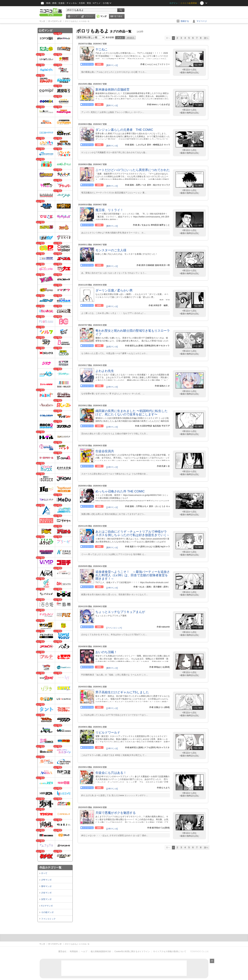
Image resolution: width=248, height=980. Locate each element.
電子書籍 (118, 16)
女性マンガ (46, 899)
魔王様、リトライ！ (109, 210)
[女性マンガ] (112, 347)
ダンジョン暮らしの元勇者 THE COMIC (124, 130)
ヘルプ (84, 951)
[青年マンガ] (112, 65)
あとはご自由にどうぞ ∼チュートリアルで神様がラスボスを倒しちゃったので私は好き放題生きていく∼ (132, 533)
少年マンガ (46, 880)
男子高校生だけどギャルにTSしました (122, 692)
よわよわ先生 (105, 371)
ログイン (174, 3)
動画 (48, 3)
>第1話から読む (189, 70)
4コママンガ (47, 906)
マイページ (202, 21)
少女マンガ (46, 893)
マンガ (103, 16)
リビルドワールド (108, 733)
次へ (206, 38)
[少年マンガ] (112, 306)
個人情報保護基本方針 (101, 951)
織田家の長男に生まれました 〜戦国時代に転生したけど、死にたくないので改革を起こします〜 (131, 413)
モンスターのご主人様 (111, 250)
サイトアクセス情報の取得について (170, 951)
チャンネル (72, 3)
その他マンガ (47, 912)
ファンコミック (48, 919)
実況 (89, 3)
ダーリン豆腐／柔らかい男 (114, 290)
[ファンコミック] (114, 628)
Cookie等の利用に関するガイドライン (132, 951)
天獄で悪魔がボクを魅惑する (116, 813)
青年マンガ (46, 886)
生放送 (61, 3)
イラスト (89, 16)
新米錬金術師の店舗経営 (112, 90)
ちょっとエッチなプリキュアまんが (120, 612)
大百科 (82, 3)
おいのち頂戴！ (106, 652)
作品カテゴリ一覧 (50, 868)
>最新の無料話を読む (189, 73)
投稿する (185, 21)
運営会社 (62, 951)
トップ (74, 16)
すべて (44, 873)
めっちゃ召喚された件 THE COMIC (120, 491)
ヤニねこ (102, 49)
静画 (54, 3)
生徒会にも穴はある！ (111, 773)
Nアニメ (97, 3)
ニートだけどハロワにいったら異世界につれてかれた (133, 170)
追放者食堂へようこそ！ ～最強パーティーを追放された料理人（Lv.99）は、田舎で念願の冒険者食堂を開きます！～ (133, 575)
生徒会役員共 (105, 451)
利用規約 (74, 951)
